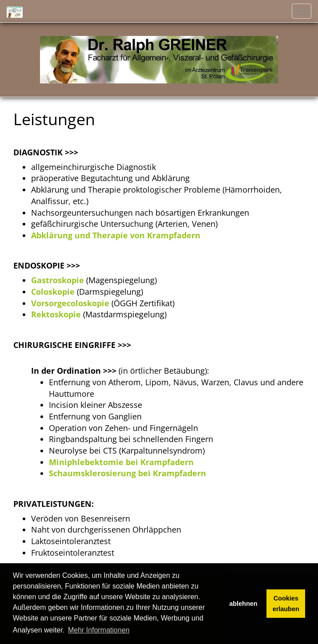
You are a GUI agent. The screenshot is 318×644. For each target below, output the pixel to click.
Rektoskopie (56, 314)
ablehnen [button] (243, 604)
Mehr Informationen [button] (99, 630)
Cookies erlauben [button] (286, 604)
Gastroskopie (58, 280)
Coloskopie (53, 292)
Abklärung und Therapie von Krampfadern (116, 235)
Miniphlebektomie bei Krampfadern (121, 462)
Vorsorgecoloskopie (70, 303)
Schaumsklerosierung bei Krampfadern (127, 473)
